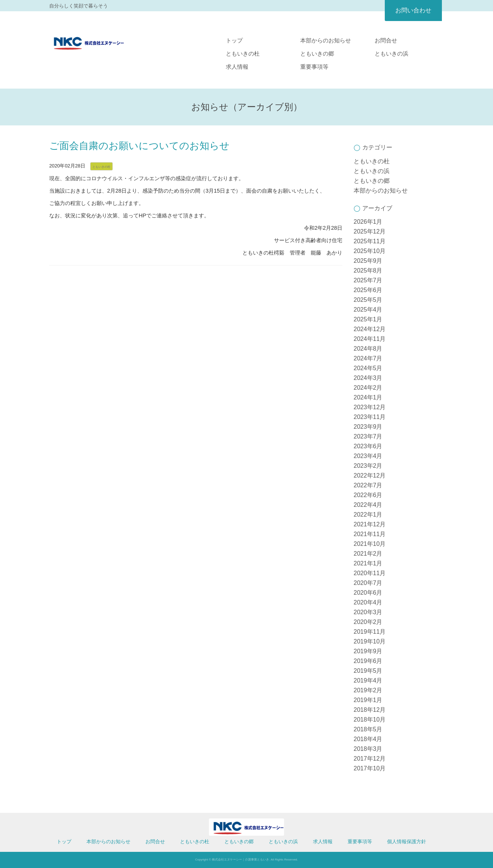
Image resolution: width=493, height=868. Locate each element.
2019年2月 (368, 690)
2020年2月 (368, 622)
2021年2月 (368, 554)
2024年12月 (370, 329)
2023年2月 (368, 466)
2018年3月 (368, 749)
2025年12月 (370, 231)
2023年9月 (368, 427)
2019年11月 (370, 632)
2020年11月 (370, 573)
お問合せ (386, 40)
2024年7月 (368, 358)
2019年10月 (370, 641)
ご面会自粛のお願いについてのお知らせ (139, 146)
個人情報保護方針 (407, 842)
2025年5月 (368, 300)
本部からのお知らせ (326, 40)
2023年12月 (370, 407)
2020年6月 (368, 593)
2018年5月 (368, 729)
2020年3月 (368, 612)
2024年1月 (368, 397)
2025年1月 (368, 319)
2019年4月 (368, 680)
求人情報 (237, 67)
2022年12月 (370, 475)
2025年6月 (368, 290)
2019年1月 (368, 700)
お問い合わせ (413, 10)
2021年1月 (368, 563)
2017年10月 (370, 768)
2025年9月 (368, 261)
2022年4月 (368, 505)
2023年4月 (368, 456)
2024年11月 (370, 339)
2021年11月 (370, 534)
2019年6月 (368, 661)
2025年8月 (368, 270)
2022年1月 (368, 515)
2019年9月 (368, 651)
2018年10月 (370, 720)
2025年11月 (370, 241)
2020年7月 (368, 583)
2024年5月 (368, 368)
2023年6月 (368, 446)
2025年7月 (368, 280)
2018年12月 (370, 710)
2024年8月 (368, 349)
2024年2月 (368, 388)
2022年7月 (368, 485)
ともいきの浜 (392, 53)
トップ (234, 40)
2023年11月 (370, 417)
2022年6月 (368, 495)
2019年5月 (368, 671)
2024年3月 (368, 378)
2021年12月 (370, 524)
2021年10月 (370, 544)
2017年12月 (370, 759)
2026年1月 (368, 222)
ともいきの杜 (243, 53)
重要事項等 (314, 67)
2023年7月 (368, 436)
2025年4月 (368, 310)
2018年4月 (368, 739)
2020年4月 (368, 602)
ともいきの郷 (317, 53)
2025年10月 (370, 251)
